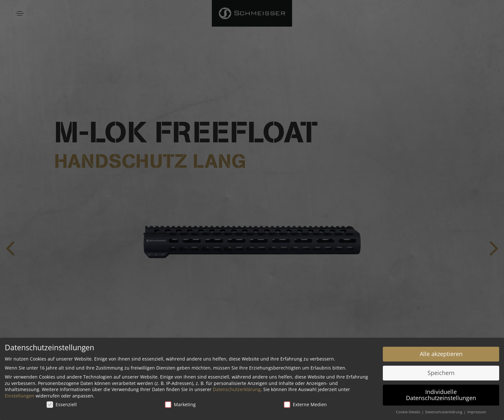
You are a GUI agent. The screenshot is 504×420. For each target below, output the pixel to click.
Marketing (180, 403)
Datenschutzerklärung (237, 388)
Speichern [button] (441, 372)
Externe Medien (305, 403)
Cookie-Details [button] (409, 411)
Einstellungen (20, 395)
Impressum (477, 411)
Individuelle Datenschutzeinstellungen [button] (441, 394)
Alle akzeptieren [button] (441, 353)
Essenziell (62, 403)
